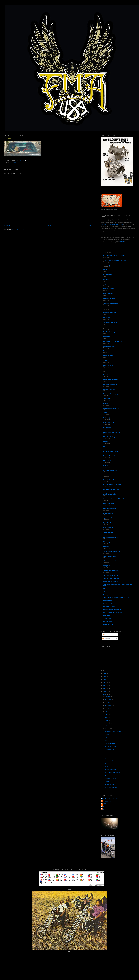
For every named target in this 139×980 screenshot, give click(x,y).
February (108, 726)
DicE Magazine (108, 418)
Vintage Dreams (108, 375)
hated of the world (109, 456)
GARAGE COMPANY (111, 470)
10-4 (106, 764)
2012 (105, 685)
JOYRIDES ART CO (110, 346)
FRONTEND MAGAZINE (112, 432)
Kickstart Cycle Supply (111, 394)
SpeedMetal (107, 523)
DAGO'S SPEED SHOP (111, 537)
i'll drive (7, 139)
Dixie (105, 446)
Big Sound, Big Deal (111, 778)
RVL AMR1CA (108, 527)
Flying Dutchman (109, 624)
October (107, 702)
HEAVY (106, 370)
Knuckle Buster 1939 (110, 313)
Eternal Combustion (110, 508)
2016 (105, 674)
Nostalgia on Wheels (110, 298)
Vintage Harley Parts (110, 480)
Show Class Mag (109, 422)
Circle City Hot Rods (110, 561)
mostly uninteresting (110, 494)
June (106, 714)
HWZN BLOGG (109, 275)
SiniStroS (106, 360)
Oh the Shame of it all (111, 787)
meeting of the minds (111, 770)
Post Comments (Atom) (19, 229)
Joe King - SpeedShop (110, 322)
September (108, 705)
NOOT (105, 270)
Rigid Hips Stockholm (110, 384)
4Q (104, 592)
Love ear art (107, 351)
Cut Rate (106, 547)
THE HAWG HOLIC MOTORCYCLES (116, 598)
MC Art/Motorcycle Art (111, 327)
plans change (108, 775)
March (107, 723)
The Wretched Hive (109, 556)
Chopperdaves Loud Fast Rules (113, 341)
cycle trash (107, 616)
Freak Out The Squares (111, 332)
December (108, 697)
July (106, 711)
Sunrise (106, 465)
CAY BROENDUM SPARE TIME (114, 255)
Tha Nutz (107, 781)
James (106, 737)
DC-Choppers (108, 542)
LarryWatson (108, 621)
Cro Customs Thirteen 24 (111, 408)
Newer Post (7, 225)
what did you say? (110, 749)
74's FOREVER (108, 532)
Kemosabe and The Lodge (112, 489)
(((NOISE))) (107, 461)
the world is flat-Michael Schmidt (114, 499)
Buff (106, 740)
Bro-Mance (108, 752)
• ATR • (106, 413)
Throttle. (106, 589)
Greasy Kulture (108, 294)
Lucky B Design (108, 356)
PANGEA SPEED (109, 289)
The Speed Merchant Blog (112, 575)
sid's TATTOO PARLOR (111, 578)
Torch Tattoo (107, 618)
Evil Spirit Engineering (111, 379)
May (106, 717)
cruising (13, 162)
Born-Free (107, 308)
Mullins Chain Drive (110, 389)
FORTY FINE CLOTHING (110, 799)
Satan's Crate (108, 601)
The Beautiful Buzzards (111, 570)
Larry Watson (109, 734)
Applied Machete (109, 518)
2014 (105, 679)
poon (103, 809)
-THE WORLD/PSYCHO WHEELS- (115, 260)
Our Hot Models (109, 784)
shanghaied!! (107, 566)
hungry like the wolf (111, 746)
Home (50, 225)
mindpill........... (108, 513)
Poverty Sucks (108, 595)
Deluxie (106, 442)
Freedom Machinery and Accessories (112, 224)
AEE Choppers (108, 265)
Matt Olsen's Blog (109, 437)
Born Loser (107, 317)
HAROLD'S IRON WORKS (112, 485)
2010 (105, 691)
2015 (105, 676)
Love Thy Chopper (109, 365)
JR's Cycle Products (110, 475)
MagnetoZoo (107, 284)
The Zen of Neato (109, 399)
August (107, 708)
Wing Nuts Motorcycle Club (112, 551)
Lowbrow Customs (109, 607)
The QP (104, 804)
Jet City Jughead (106, 801)
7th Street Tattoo (109, 604)
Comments (106, 639)
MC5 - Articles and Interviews (113, 612)
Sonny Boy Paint (109, 504)
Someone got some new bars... (114, 731)
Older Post (92, 225)
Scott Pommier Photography (112, 610)
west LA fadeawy (110, 743)
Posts (105, 635)
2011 (105, 688)
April (107, 720)
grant (103, 806)
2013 (105, 682)
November (108, 700)
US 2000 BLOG (108, 279)
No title (107, 755)
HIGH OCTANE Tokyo (111, 451)
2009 (105, 694)
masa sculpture (108, 427)
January (107, 729)
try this (107, 758)
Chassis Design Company (111, 303)
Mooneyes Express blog (111, 581)
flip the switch (109, 761)
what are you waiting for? (112, 773)
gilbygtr (106, 403)
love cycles (107, 337)
